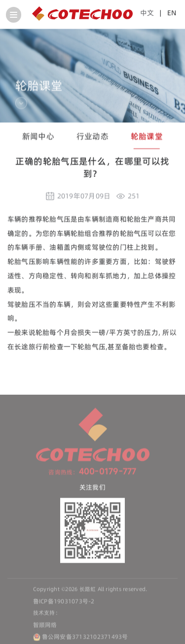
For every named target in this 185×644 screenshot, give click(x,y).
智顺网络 (45, 626)
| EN (166, 13)
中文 (147, 13)
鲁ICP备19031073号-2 (64, 602)
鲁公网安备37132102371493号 (85, 638)
